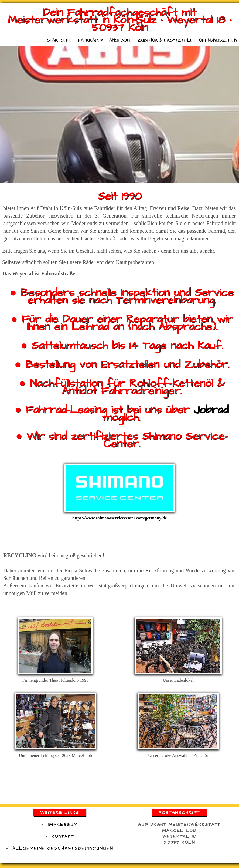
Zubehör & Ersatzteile (165, 40)
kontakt (63, 836)
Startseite (59, 40)
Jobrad (211, 410)
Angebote (120, 40)
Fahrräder (91, 40)
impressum (63, 825)
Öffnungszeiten (218, 40)
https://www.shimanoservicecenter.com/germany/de (119, 518)
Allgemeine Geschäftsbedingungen (63, 848)
